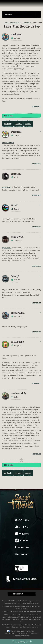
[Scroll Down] (27, 642)
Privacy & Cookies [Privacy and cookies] (9, 633)
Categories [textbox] (9, 15)
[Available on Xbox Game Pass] (22, 548)
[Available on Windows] (22, 534)
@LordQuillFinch (8, 143)
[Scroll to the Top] (13, 642)
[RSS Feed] (3, 23)
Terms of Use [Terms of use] (30, 631)
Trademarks (34, 633)
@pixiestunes (6, 187)
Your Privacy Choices (18, 631)
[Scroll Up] (16, 642)
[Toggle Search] (38, 15)
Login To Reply (8, 116)
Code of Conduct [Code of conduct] (23, 633)
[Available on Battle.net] (22, 554)
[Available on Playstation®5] (22, 527)
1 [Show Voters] (40, 34)
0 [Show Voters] (40, 131)
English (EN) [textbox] (18, 594)
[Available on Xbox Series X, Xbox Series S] (22, 520)
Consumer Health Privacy (22, 636)
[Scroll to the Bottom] (30, 642)
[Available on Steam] (22, 541)
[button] (20, 15)
